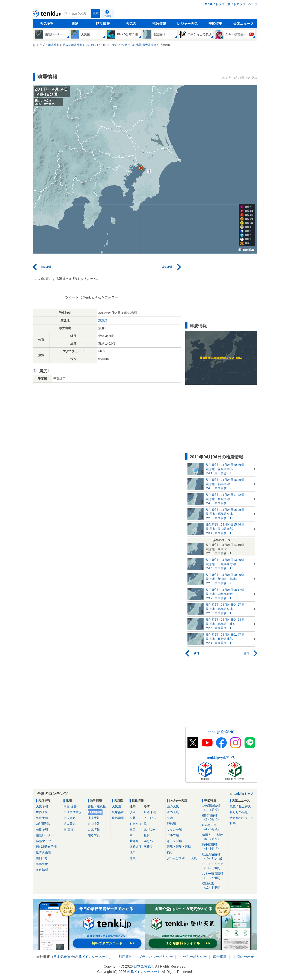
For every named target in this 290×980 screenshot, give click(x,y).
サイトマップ (236, 4)
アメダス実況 (72, 812)
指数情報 (159, 24)
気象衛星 (118, 812)
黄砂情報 (42, 870)
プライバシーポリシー (156, 957)
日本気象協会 (64, 957)
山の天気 (173, 806)
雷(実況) (69, 829)
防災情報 (103, 24)
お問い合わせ (243, 957)
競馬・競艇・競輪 (179, 847)
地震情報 (96, 812)
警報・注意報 (97, 806)
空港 (170, 818)
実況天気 (69, 818)
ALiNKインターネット (92, 957)
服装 (133, 818)
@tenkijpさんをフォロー (100, 297)
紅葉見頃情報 (214, 857)
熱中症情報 (214, 847)
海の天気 (173, 812)
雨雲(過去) (70, 806)
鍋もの (148, 841)
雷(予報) (42, 858)
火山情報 (94, 824)
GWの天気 (214, 827)
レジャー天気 (187, 24)
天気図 (131, 24)
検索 (96, 13)
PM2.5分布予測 (46, 847)
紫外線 (134, 841)
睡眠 (133, 858)
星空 (133, 829)
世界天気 (42, 812)
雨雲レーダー (45, 835)
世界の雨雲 (44, 852)
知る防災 (94, 835)
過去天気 (69, 824)
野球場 (171, 824)
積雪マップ (44, 841)
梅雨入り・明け (214, 837)
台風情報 (94, 829)
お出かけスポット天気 (182, 858)
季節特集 (215, 24)
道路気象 (42, 864)
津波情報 (94, 818)
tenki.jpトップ (215, 4)
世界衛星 (118, 818)
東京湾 (103, 320)
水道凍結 (150, 812)
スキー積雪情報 (214, 876)
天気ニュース (243, 24)
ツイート (72, 297)
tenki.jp (48, 15)
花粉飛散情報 (214, 808)
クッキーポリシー (193, 957)
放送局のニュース (242, 818)
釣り (170, 852)
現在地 (107, 16)
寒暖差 (148, 847)
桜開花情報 (214, 818)
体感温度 (136, 847)
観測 (75, 24)
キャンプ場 (174, 841)
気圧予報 (42, 818)
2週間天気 (43, 824)
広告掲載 (220, 957)
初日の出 (214, 886)
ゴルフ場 (173, 835)
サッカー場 (174, 829)
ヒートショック (214, 866)
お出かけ (136, 824)
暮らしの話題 (239, 812)
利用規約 (125, 957)
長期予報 (42, 829)
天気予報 (47, 24)
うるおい (150, 818)
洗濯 (133, 812)
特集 (233, 823)
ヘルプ (253, 4)
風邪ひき (150, 829)
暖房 (147, 835)
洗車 (133, 852)
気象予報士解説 (240, 806)
